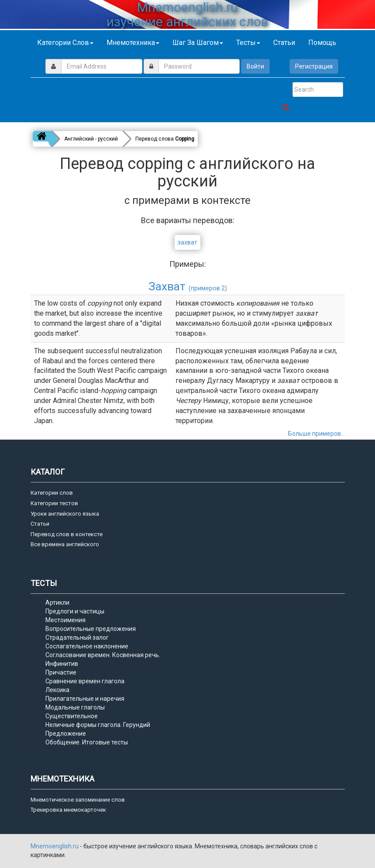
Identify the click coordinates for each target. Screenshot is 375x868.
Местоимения (65, 620)
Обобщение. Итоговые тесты (87, 742)
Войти (255, 66)
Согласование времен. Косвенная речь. (103, 655)
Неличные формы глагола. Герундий (98, 725)
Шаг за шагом (198, 43)
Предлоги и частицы (75, 611)
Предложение (66, 734)
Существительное (72, 716)
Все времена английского (65, 544)
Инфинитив (62, 664)
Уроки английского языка (65, 514)
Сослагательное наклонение (87, 646)
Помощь (322, 43)
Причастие (61, 672)
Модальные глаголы (75, 707)
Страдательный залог (77, 637)
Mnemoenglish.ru (55, 846)
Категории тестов (54, 503)
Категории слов (65, 43)
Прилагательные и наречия (85, 699)
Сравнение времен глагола (85, 681)
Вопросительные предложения (91, 629)
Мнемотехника (133, 43)
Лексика (57, 690)
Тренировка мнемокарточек (68, 810)
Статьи (284, 43)
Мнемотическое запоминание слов (78, 800)
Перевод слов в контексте (67, 534)
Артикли (57, 603)
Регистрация (314, 66)
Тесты (248, 43)
